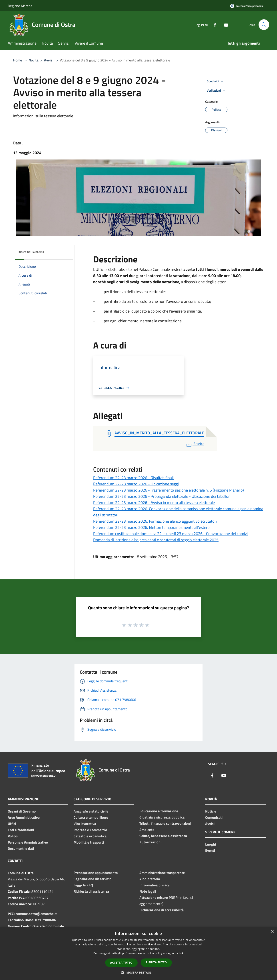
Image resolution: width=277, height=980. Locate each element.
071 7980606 (46, 920)
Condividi (216, 81)
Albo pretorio (150, 879)
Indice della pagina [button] (31, 252)
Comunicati (214, 817)
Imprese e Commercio (90, 830)
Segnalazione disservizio (93, 879)
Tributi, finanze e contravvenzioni (165, 823)
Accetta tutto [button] (121, 963)
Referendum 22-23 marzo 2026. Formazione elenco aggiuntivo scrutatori (155, 521)
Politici (13, 836)
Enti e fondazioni (21, 830)
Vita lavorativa (85, 824)
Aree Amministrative (24, 817)
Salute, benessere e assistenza (163, 836)
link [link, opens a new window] (181, 953)
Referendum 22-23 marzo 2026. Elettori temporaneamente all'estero (151, 527)
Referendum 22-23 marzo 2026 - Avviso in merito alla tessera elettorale (154, 503)
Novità (33, 60)
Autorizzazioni (150, 842)
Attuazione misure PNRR (159, 897)
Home (18, 60)
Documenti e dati (21, 848)
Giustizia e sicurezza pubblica (162, 817)
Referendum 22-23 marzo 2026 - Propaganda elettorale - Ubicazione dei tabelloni (162, 496)
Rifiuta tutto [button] (156, 962)
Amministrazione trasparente (162, 873)
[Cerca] (264, 25)
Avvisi (49, 60)
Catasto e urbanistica (90, 836)
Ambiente (147, 830)
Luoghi (211, 844)
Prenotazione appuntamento (96, 873)
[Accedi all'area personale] (247, 6)
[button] (138, 972)
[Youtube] (224, 25)
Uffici (12, 824)
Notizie (211, 811)
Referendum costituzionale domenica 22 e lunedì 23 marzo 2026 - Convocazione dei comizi (170, 534)
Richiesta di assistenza (91, 891)
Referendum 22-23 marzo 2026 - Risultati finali (133, 478)
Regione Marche (20, 6)
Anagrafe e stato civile (91, 811)
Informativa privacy (155, 885)
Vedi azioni (217, 91)
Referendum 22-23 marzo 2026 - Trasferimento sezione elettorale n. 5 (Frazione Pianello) (169, 490)
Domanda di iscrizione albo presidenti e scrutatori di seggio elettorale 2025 (156, 540)
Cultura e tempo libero (91, 817)
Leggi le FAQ (83, 885)
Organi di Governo (22, 811)
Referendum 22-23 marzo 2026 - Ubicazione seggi (136, 484)
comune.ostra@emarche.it (36, 914)
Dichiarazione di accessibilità (162, 910)
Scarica (195, 444)
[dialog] (138, 953)
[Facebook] (213, 25)
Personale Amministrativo (28, 842)
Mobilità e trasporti (89, 842)
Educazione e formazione (159, 811)
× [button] (272, 932)
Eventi (210, 850)
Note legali (148, 891)
